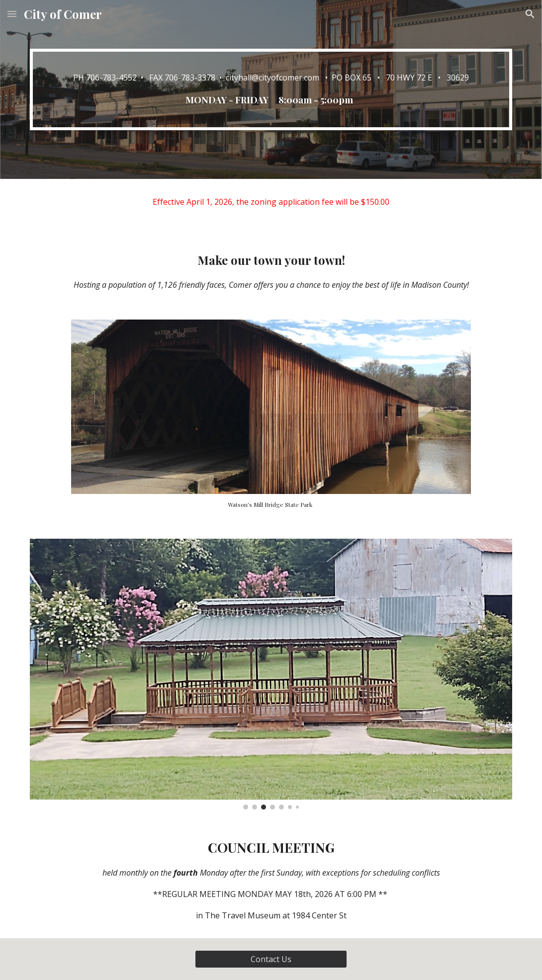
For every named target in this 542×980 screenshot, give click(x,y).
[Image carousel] (271, 674)
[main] (271, 89)
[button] (12, 14)
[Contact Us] (271, 959)
